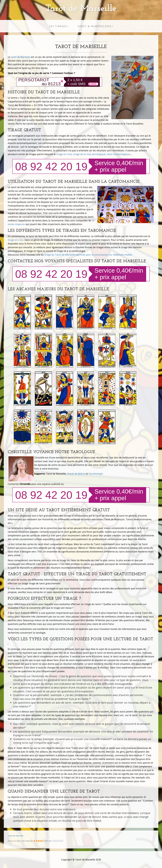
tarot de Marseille (21, 57)
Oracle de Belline (76, 474)
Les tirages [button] (59, 26)
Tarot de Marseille (81, 9)
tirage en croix (64, 154)
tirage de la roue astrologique (89, 154)
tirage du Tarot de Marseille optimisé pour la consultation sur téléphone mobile (88, 255)
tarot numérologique (118, 154)
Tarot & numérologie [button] (95, 26)
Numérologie (96, 474)
